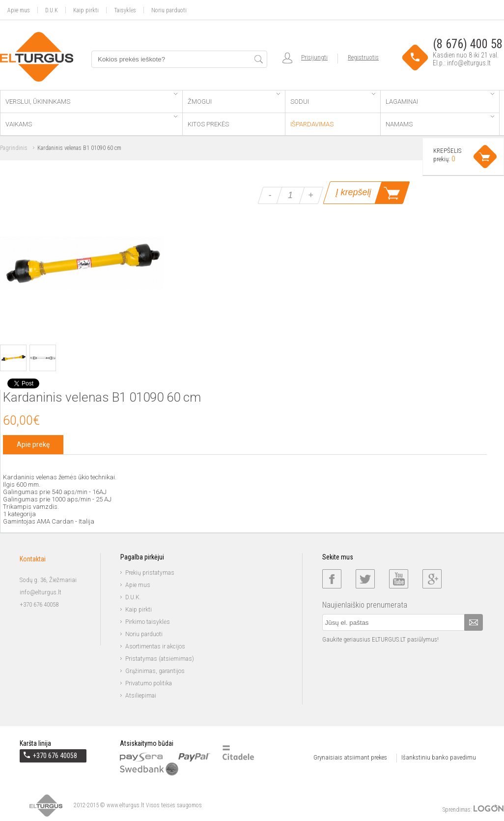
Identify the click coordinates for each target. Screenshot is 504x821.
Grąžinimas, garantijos (155, 671)
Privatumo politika (149, 683)
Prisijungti (314, 57)
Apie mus (19, 10)
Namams (440, 122)
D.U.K (52, 10)
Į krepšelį (354, 192)
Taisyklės (125, 10)
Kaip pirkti (86, 10)
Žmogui (234, 99)
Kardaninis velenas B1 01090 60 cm (79, 148)
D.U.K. (133, 597)
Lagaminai (440, 99)
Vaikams (91, 122)
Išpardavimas (312, 124)
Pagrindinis (14, 148)
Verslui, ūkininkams (91, 99)
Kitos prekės (208, 124)
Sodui (333, 99)
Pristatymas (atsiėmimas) (160, 659)
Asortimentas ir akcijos (155, 646)
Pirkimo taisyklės (148, 622)
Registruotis (363, 57)
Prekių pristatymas (150, 573)
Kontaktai (33, 559)
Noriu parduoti (169, 10)
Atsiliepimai (141, 696)
